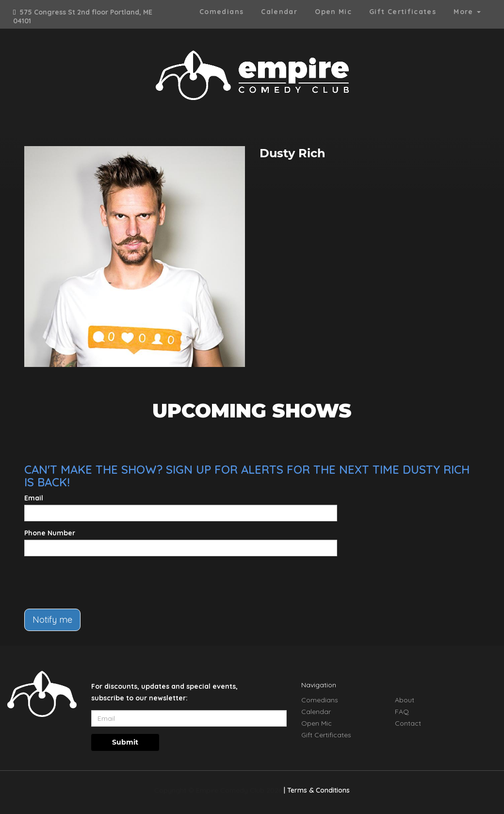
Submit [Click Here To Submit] (125, 742)
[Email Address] (189, 718)
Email (34, 498)
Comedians (221, 12)
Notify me (52, 620)
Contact (408, 723)
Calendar (279, 12)
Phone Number (50, 533)
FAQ (402, 712)
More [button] (467, 12)
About (405, 700)
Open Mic (333, 12)
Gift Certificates (403, 12)
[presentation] (98, 582)
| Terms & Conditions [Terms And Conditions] (317, 790)
